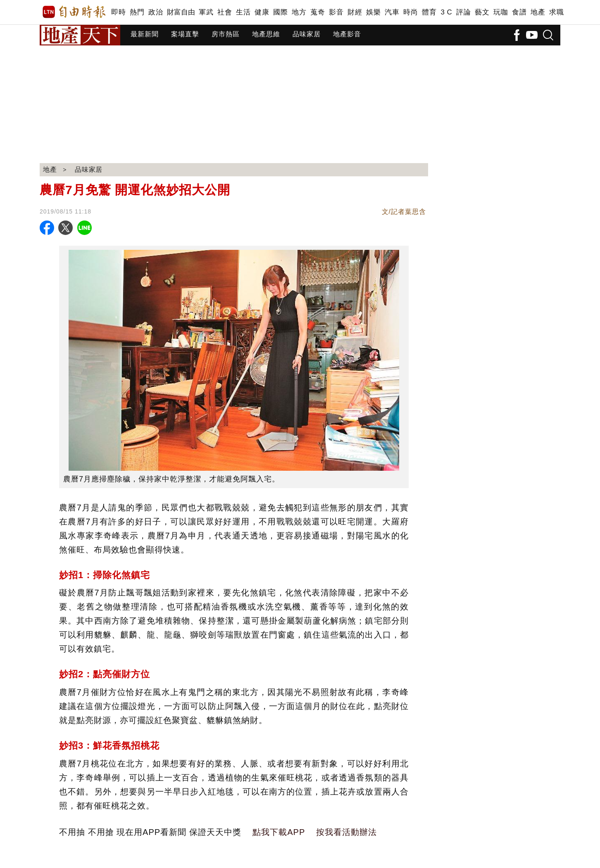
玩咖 (501, 12)
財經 (355, 12)
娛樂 (373, 12)
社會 (225, 12)
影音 (336, 12)
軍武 (206, 12)
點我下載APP (279, 832)
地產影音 (347, 34)
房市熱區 (226, 34)
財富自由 (181, 12)
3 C (446, 12)
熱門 (137, 12)
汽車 (392, 12)
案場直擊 (185, 34)
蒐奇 (318, 12)
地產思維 (266, 34)
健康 (262, 12)
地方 (299, 12)
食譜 (519, 12)
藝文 (482, 12)
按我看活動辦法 (346, 832)
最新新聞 (145, 34)
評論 (463, 12)
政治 (156, 12)
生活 (243, 12)
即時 (118, 12)
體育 (429, 12)
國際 (280, 12)
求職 (556, 12)
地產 (538, 12)
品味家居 (307, 34)
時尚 (411, 12)
